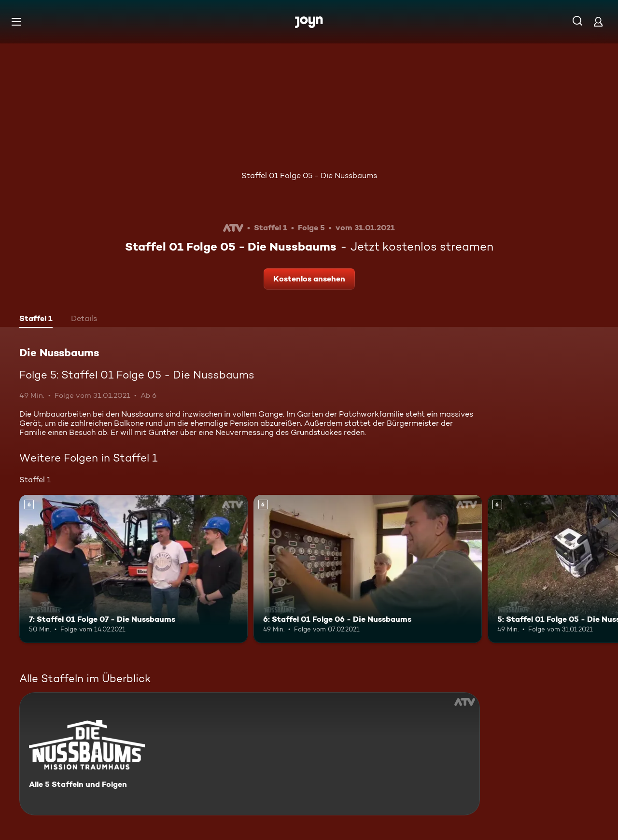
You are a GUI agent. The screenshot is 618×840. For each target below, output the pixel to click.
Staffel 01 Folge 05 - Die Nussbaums (309, 175)
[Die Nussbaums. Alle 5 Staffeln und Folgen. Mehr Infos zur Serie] (250, 754)
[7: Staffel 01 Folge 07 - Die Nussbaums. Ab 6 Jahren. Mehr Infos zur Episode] (133, 569)
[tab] (36, 320)
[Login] (598, 21)
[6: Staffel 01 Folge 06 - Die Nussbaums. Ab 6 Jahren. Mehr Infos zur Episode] (368, 569)
